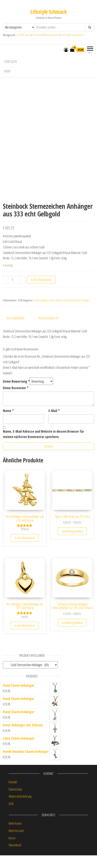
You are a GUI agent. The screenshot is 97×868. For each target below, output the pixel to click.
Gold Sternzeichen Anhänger (77, 313)
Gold (19, 35)
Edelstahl (37, 35)
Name (8, 423)
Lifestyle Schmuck (48, 12)
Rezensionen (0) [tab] (48, 330)
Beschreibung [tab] (16, 330)
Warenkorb (15, 858)
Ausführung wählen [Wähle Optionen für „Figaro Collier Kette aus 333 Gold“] (72, 544)
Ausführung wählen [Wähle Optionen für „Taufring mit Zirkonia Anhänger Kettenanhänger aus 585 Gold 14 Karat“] (72, 635)
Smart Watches (77, 35)
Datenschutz (15, 802)
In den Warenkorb (41, 292)
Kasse (12, 850)
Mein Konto (15, 836)
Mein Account (16, 843)
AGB (11, 816)
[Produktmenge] (14, 292)
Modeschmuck (51, 35)
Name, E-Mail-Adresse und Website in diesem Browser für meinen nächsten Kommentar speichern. (43, 447)
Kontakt (13, 794)
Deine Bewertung (16, 394)
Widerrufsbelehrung (20, 809)
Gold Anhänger (41, 313)
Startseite (10, 62)
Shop (7, 71)
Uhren (64, 35)
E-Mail (54, 423)
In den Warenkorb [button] (25, 551)
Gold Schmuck (55, 313)
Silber (27, 35)
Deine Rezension (16, 400)
